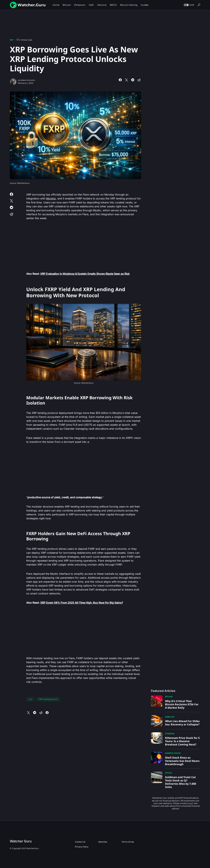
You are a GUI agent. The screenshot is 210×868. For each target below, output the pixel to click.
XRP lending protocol (48, 699)
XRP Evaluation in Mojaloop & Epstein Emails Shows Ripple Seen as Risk (85, 274)
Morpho (51, 198)
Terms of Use (128, 842)
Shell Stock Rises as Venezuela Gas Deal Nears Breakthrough (182, 761)
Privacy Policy (82, 847)
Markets (169, 753)
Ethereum (170, 734)
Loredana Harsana (26, 80)
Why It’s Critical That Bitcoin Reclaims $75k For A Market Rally (182, 704)
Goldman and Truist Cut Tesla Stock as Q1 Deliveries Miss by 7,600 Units (181, 782)
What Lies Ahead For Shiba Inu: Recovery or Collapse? (182, 723)
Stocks (177, 753)
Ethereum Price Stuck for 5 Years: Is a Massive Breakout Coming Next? (182, 741)
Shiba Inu (170, 717)
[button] (189, 5)
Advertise (103, 842)
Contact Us (80, 842)
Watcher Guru (21, 841)
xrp (30, 699)
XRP (12, 40)
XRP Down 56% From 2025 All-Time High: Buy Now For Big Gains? (82, 603)
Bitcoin (169, 697)
